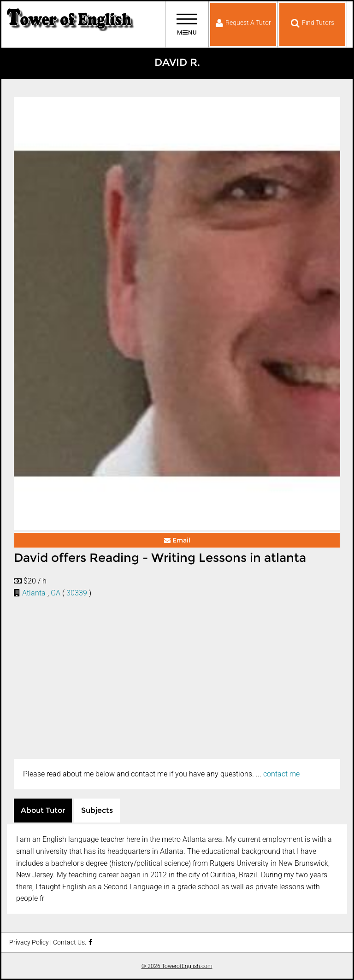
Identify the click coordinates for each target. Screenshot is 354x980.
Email (177, 540)
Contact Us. (70, 942)
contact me (281, 774)
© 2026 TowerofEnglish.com (177, 966)
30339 (77, 593)
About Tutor (43, 810)
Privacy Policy (29, 942)
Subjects (97, 810)
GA (56, 593)
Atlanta (34, 593)
